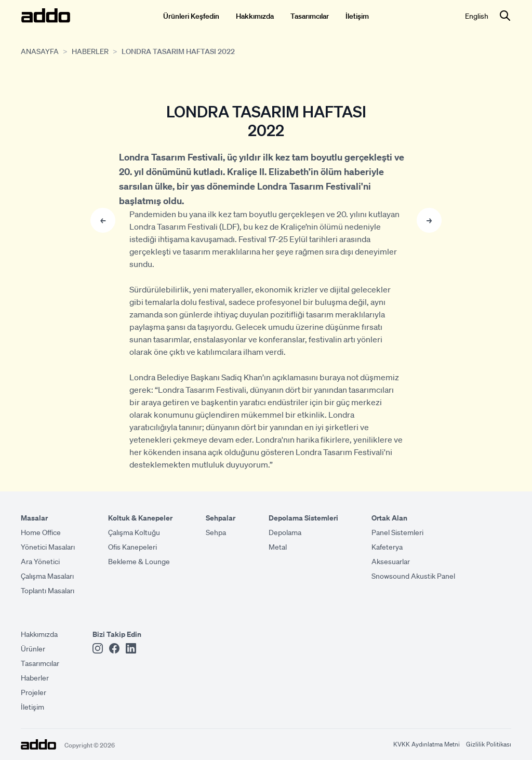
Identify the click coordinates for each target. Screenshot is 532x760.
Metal (278, 546)
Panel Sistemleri (397, 532)
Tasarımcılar (310, 16)
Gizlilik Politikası (489, 744)
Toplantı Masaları (48, 590)
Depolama (285, 532)
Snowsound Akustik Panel (413, 576)
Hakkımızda (255, 16)
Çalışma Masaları (47, 576)
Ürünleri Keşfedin (191, 16)
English (477, 16)
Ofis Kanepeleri (132, 546)
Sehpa (216, 532)
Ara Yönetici (40, 561)
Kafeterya (387, 546)
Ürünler (33, 648)
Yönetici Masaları (48, 546)
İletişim (357, 16)
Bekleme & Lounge (139, 561)
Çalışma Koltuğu (134, 532)
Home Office (41, 532)
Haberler (90, 51)
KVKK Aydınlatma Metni (427, 744)
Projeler (34, 692)
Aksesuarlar (391, 561)
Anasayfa (40, 51)
